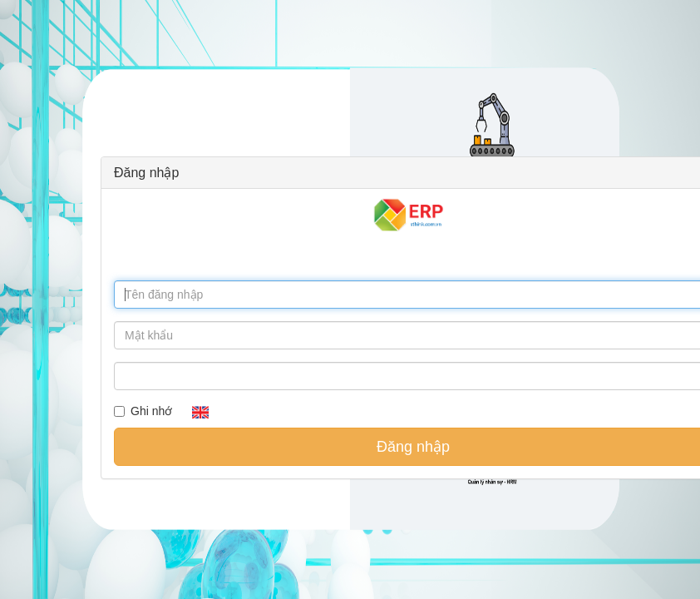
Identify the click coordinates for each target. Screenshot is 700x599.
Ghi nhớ (143, 411)
